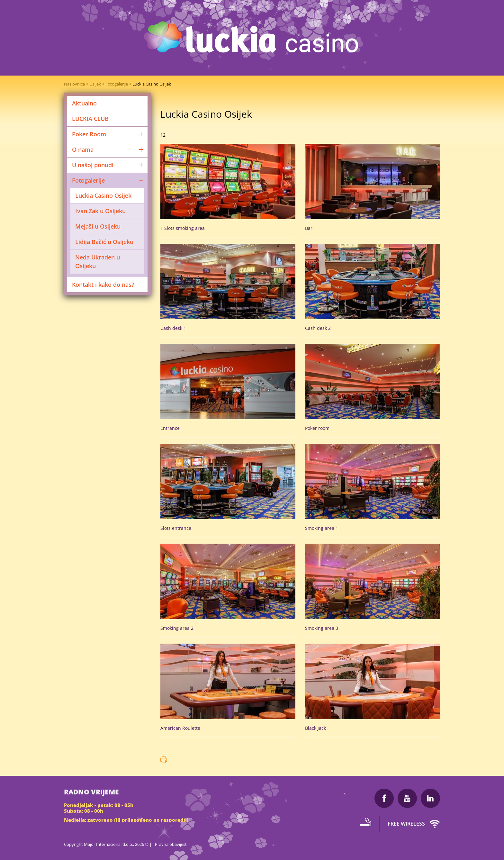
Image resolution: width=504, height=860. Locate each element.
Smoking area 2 (177, 628)
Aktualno (84, 103)
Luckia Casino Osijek (152, 84)
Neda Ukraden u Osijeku (98, 262)
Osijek (95, 84)
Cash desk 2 (318, 328)
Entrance (170, 428)
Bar (309, 228)
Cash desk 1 (173, 328)
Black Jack (315, 728)
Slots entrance (176, 528)
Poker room (317, 428)
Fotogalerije (117, 84)
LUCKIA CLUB (90, 119)
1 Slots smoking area (183, 228)
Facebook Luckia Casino (384, 798)
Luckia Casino (252, 39)
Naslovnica (74, 84)
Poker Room (108, 134)
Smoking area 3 (322, 628)
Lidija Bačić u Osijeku (104, 242)
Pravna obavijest (171, 844)
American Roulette (180, 728)
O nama (108, 149)
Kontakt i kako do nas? (103, 285)
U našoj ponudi (108, 165)
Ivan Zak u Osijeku (100, 211)
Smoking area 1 (322, 528)
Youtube (407, 798)
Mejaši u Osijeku (98, 226)
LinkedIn (430, 798)
